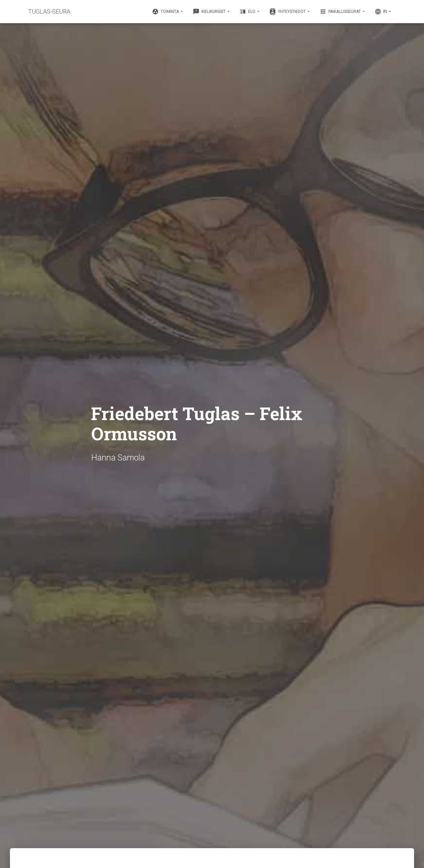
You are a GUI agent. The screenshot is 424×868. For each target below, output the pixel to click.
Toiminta (166, 12)
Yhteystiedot (288, 12)
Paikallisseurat (341, 12)
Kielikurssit (210, 12)
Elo (248, 12)
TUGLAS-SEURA (49, 11)
